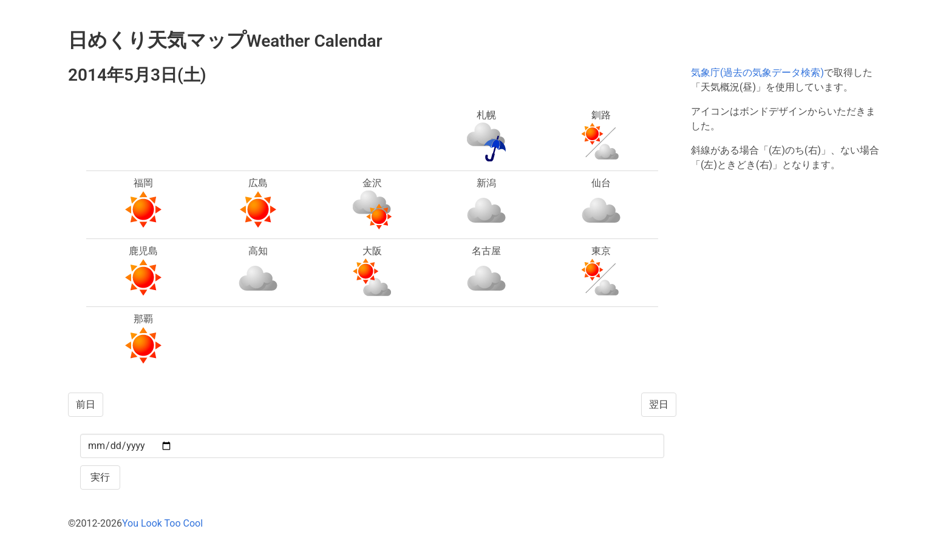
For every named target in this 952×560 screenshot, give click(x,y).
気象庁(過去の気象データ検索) (757, 73)
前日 (86, 404)
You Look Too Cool (162, 523)
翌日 (659, 404)
